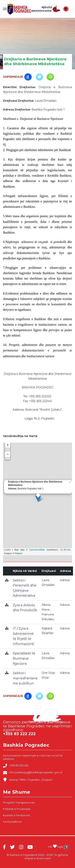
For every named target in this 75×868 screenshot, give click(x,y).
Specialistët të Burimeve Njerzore (24, 658)
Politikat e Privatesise (17, 809)
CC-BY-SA (65, 550)
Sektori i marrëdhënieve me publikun (25, 678)
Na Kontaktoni (12, 822)
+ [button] (8, 445)
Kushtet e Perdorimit (16, 815)
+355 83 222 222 (16, 766)
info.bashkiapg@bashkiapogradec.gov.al (33, 773)
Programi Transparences (19, 802)
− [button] (8, 454)
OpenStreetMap (37, 550)
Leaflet (7, 550)
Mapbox (19, 553)
